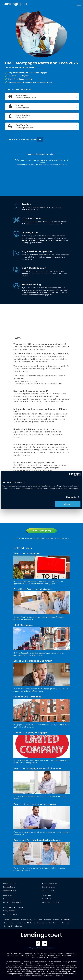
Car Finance (47, 896)
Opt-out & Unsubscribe (13, 926)
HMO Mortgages (23, 625)
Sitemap (66, 923)
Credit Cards (47, 899)
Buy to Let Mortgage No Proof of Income (37, 768)
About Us (68, 920)
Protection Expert (10, 914)
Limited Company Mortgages (30, 733)
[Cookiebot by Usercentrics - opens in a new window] (71, 474)
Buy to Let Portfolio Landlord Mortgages (37, 840)
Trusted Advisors (40, 923)
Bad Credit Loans (49, 887)
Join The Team (55, 923)
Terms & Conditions (12, 920)
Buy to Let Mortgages (26, 553)
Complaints (58, 920)
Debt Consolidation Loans (13, 907)
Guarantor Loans (10, 890)
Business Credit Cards (50, 902)
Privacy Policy (27, 920)
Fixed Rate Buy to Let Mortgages (33, 589)
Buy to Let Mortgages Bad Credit (33, 661)
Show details (71, 497)
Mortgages (7, 896)
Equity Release (9, 911)
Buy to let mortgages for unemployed (36, 804)
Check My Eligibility (42, 531)
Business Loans (9, 899)
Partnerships (9, 923)
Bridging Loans (9, 887)
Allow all (68, 504)
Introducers (21, 923)
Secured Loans (48, 890)
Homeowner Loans (50, 884)
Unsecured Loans (10, 884)
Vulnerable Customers (43, 920)
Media (30, 923)
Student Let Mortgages (27, 697)
